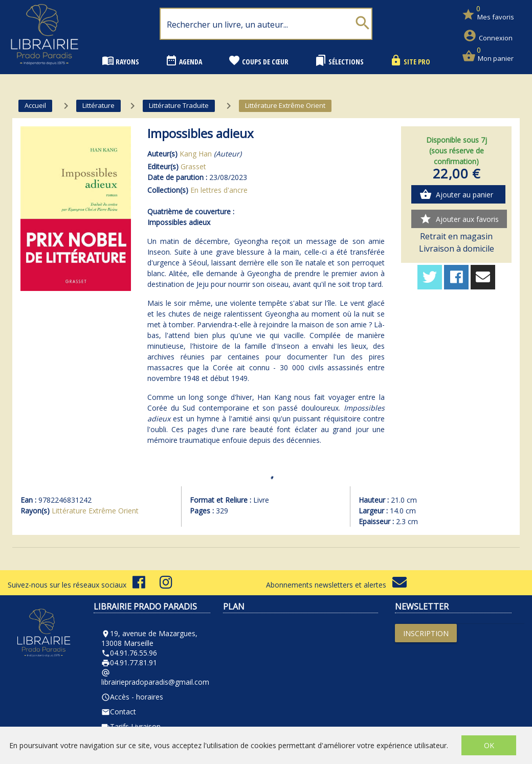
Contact (119, 712)
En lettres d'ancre (219, 190)
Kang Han (196, 154)
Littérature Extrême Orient (95, 511)
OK (489, 745)
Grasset (193, 166)
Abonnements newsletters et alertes (336, 585)
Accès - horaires (132, 697)
